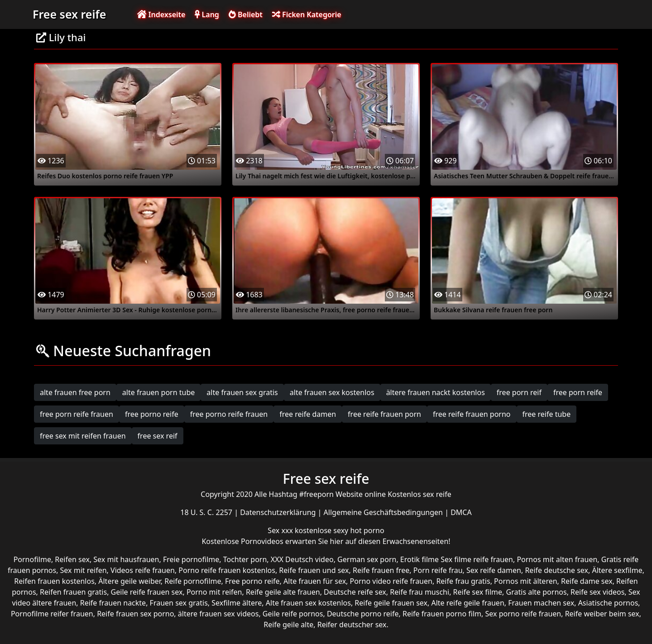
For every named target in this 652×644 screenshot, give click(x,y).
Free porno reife (252, 581)
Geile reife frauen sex (147, 592)
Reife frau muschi (419, 592)
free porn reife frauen (77, 414)
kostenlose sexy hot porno (340, 530)
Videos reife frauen (143, 570)
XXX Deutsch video (302, 559)
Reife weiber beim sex (602, 614)
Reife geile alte (288, 625)
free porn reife (578, 392)
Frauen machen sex (541, 603)
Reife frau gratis (463, 581)
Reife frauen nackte (113, 603)
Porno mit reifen (214, 592)
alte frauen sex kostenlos (332, 392)
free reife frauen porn (384, 414)
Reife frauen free (381, 570)
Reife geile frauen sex (391, 603)
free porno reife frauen (229, 414)
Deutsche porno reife (363, 614)
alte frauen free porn (75, 392)
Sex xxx (281, 530)
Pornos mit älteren (526, 581)
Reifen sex (72, 559)
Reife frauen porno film (442, 614)
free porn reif (519, 392)
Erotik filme (419, 559)
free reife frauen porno (472, 414)
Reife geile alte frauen (283, 592)
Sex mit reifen (84, 570)
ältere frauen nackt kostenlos (436, 392)
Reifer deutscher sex (352, 625)
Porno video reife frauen (391, 581)
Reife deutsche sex (556, 570)
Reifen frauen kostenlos (54, 581)
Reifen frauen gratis (73, 592)
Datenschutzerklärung (279, 512)
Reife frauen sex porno (135, 614)
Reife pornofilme (193, 581)
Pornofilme (32, 559)
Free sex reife (69, 14)
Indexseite (161, 14)
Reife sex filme (478, 592)
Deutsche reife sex (355, 592)
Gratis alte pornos (537, 592)
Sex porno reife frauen (523, 614)
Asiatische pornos (608, 603)
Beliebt (246, 14)
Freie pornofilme (191, 559)
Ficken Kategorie (307, 14)
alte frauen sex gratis (242, 392)
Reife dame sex (587, 581)
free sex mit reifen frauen (83, 436)
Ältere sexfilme (617, 570)
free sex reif (158, 436)
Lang (207, 14)
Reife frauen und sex (314, 570)
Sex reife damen (494, 570)
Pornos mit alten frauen (557, 559)
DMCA (461, 512)
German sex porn (367, 559)
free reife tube (547, 414)
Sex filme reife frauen (477, 559)
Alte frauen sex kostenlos (308, 603)
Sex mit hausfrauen (126, 559)
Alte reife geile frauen (467, 603)
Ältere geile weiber (129, 581)
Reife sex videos (597, 592)
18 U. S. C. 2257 (207, 512)
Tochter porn (245, 559)
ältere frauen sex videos (218, 614)
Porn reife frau (438, 570)
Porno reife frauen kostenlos (227, 570)
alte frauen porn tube (159, 392)
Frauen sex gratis (179, 603)
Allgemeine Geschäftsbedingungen (384, 512)
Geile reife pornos (293, 614)
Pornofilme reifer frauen (52, 614)
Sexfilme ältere (237, 603)
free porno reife (152, 414)
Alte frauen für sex (315, 581)
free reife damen (308, 414)
